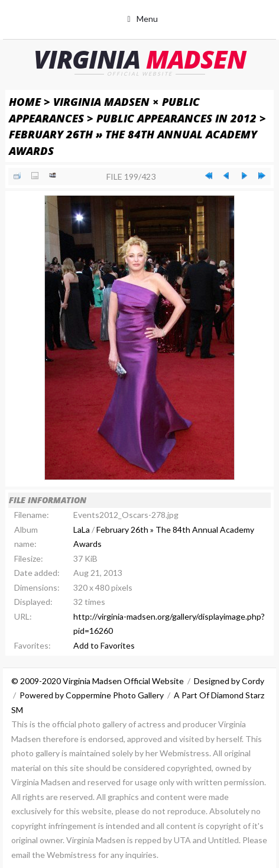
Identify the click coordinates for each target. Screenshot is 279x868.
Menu (147, 19)
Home (25, 101)
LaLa (82, 529)
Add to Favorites (104, 645)
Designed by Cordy (229, 681)
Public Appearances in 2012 (176, 118)
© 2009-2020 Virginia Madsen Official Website (98, 681)
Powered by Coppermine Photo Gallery (92, 695)
